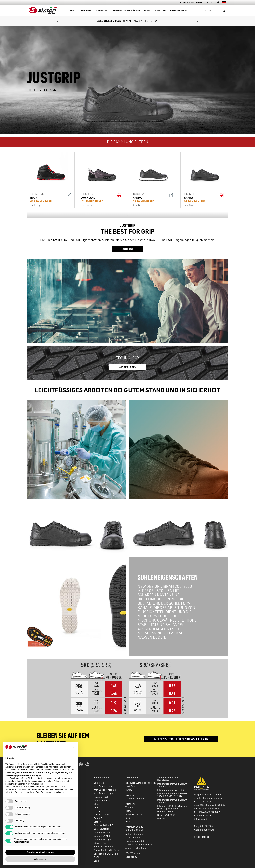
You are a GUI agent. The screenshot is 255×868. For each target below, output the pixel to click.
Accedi (215, 2)
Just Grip (130, 786)
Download (160, 10)
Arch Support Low (103, 786)
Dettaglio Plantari (135, 798)
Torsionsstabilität (135, 841)
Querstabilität (133, 837)
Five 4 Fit (98, 811)
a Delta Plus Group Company (209, 798)
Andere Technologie (136, 848)
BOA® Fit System (134, 814)
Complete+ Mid (102, 836)
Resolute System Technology (141, 783)
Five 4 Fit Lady (101, 814)
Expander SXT (101, 797)
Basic (96, 861)
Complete (99, 783)
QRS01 (97, 804)
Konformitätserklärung (126, 10)
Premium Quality (134, 827)
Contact (127, 249)
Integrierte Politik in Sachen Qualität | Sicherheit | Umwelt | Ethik (172, 809)
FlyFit (97, 857)
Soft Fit (97, 822)
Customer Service (179, 10)
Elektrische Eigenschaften (139, 844)
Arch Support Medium (105, 790)
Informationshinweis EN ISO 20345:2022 (172, 785)
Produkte (86, 10)
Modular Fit (131, 795)
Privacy (161, 818)
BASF (128, 822)
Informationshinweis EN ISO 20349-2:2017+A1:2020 (172, 795)
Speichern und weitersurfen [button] (40, 852)
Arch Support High (103, 793)
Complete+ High (102, 839)
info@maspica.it (203, 819)
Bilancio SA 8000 (166, 815)
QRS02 (97, 807)
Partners (130, 804)
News (147, 10)
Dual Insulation (101, 829)
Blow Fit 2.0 (100, 843)
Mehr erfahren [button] (40, 859)
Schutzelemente (134, 834)
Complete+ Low (102, 832)
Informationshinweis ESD (171, 790)
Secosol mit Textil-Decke (107, 850)
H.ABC (129, 790)
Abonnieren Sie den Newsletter (194, 2)
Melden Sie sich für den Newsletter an (181, 739)
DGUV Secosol (133, 853)
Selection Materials (136, 830)
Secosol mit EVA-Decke (106, 854)
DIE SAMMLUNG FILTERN (128, 142)
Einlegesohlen (101, 777)
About (73, 10)
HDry (128, 811)
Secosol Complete (103, 846)
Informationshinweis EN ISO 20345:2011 (172, 801)
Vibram (129, 807)
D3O (128, 818)
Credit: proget (201, 837)
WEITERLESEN (128, 367)
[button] (57, 21)
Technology (102, 10)
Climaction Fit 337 (103, 800)
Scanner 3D (131, 857)
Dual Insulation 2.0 (103, 825)
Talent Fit (99, 818)
